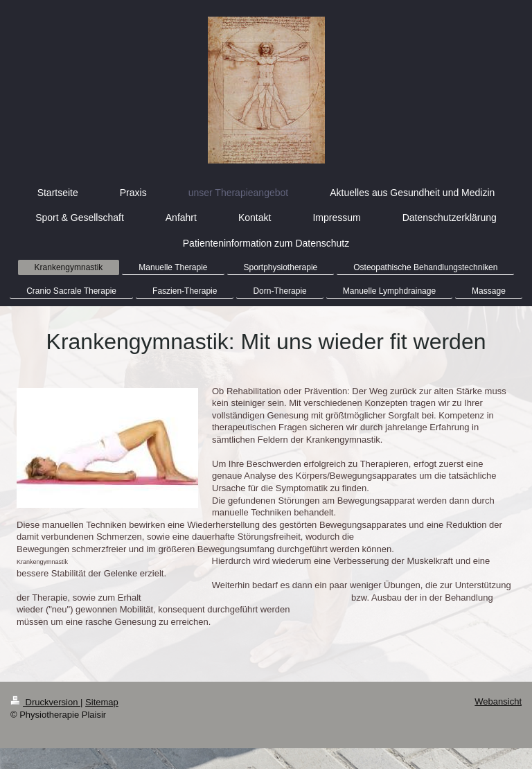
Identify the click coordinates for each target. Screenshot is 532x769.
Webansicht (498, 701)
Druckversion (45, 702)
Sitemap (102, 702)
